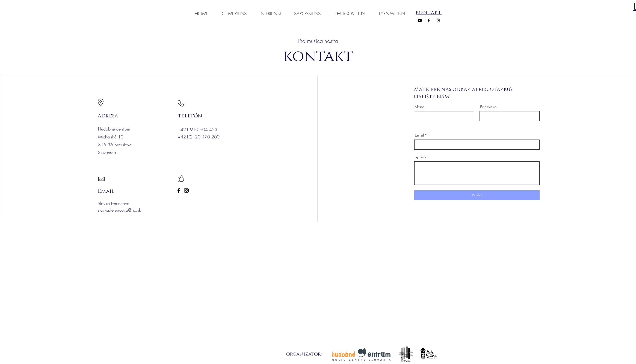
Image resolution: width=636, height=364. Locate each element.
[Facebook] (429, 20)
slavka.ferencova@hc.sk (119, 210)
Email (419, 135)
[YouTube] (420, 20)
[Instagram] (438, 20)
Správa (421, 157)
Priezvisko (488, 107)
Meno (419, 107)
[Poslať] (477, 195)
